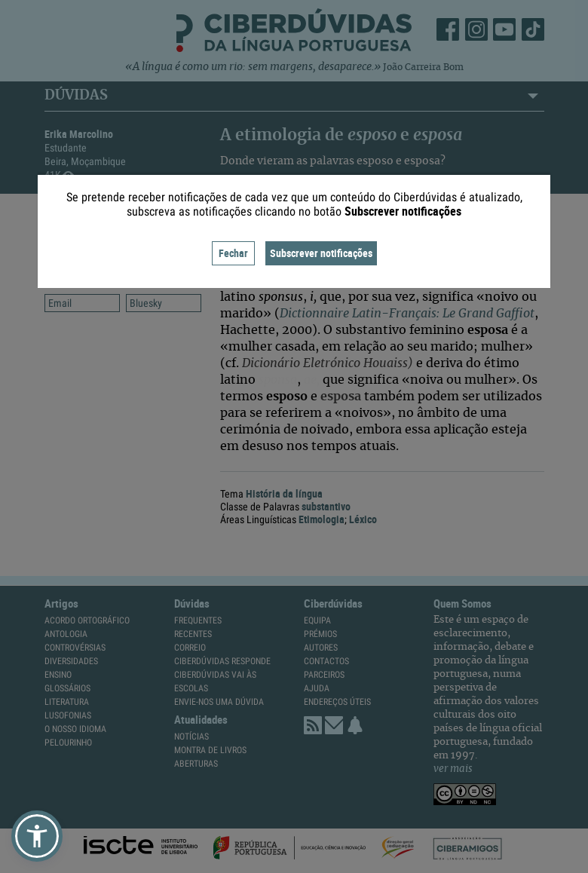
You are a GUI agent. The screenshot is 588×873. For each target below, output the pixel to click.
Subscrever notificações (321, 253)
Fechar (233, 253)
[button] (37, 836)
